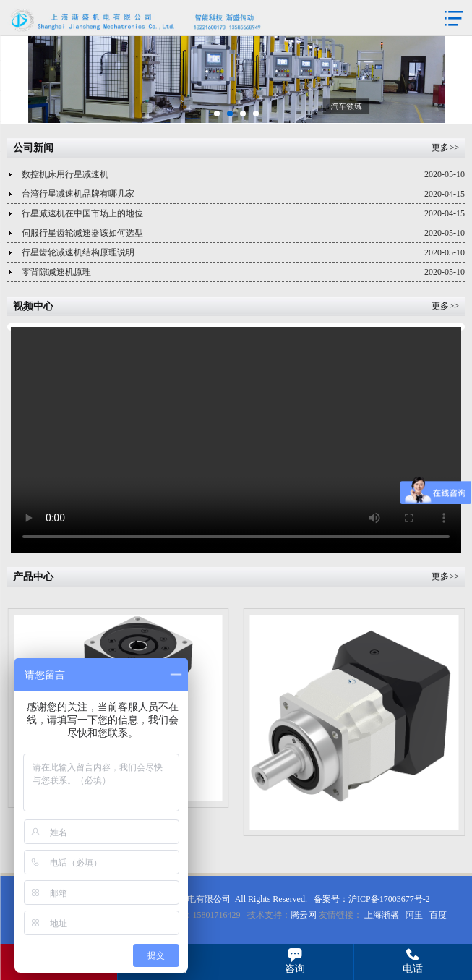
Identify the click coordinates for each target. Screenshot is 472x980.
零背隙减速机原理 (243, 272)
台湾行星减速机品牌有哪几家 (243, 194)
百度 (438, 915)
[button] (217, 114)
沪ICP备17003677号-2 (389, 899)
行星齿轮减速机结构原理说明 (243, 253)
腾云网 (304, 915)
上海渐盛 (382, 915)
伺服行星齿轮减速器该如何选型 (243, 233)
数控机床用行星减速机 (243, 175)
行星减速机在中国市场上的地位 (243, 214)
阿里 (414, 915)
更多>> (445, 148)
